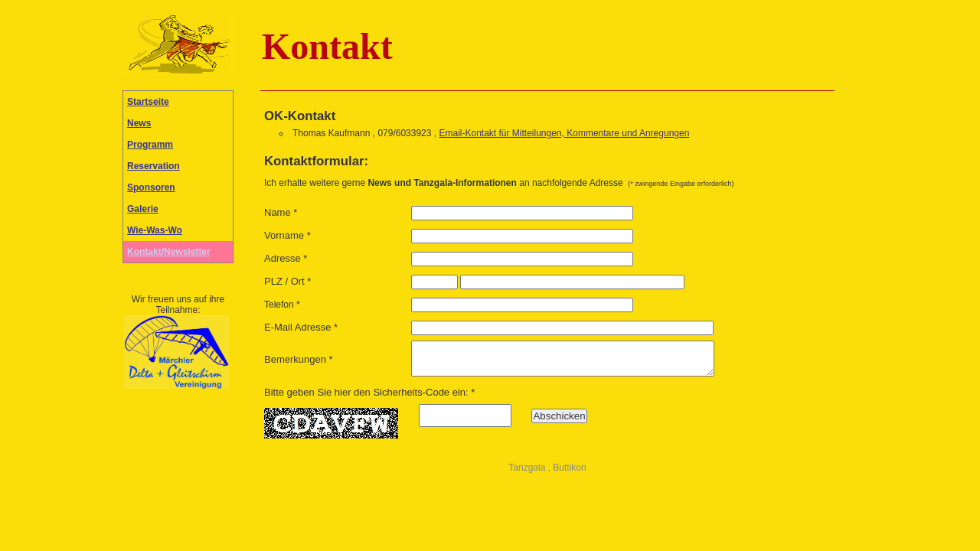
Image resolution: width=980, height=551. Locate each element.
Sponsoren (151, 187)
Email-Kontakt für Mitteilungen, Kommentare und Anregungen (564, 133)
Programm (150, 145)
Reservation (154, 166)
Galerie (143, 209)
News (139, 123)
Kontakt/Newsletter (169, 252)
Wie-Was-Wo (155, 230)
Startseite (148, 102)
